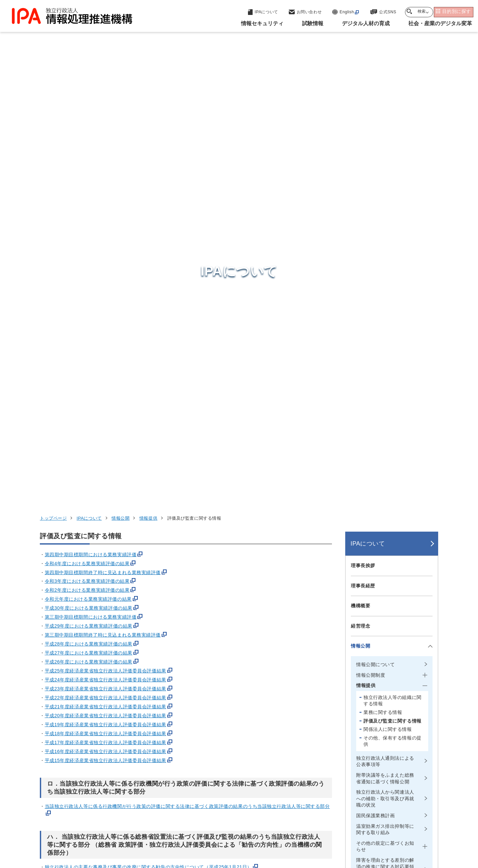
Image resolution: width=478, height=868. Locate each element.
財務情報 (360, 508)
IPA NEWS (363, 568)
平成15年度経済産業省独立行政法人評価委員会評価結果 (106, 340)
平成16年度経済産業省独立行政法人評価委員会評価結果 (106, 331)
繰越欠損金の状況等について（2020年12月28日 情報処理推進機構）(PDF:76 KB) (143, 591)
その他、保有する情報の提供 (393, 321)
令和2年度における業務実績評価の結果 (87, 170)
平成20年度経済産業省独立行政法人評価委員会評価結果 (106, 296)
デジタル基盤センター (240, 761)
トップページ (53, 98)
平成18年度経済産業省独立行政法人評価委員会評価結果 (106, 313)
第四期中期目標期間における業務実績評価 (91, 134)
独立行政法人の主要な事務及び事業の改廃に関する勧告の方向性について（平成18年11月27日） (150, 456)
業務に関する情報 (383, 292)
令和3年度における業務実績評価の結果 (87, 161)
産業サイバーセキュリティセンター (257, 729)
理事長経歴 (363, 165)
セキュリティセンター (240, 716)
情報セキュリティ (353, 717)
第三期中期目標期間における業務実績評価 (91, 197)
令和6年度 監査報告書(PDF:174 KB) (84, 495)
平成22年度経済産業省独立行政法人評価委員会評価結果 (106, 278)
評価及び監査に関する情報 (393, 301)
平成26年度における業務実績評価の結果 (89, 242)
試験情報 (341, 733)
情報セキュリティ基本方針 (382, 548)
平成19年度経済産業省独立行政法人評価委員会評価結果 (106, 304)
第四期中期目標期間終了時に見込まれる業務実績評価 (103, 152)
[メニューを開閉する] (429, 226)
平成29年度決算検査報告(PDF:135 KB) (87, 572)
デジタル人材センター (240, 773)
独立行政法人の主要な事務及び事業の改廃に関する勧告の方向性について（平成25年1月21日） (148, 447)
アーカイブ (243, 837)
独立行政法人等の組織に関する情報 (393, 281)
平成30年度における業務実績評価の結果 (89, 188)
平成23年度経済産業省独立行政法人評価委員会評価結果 (106, 269)
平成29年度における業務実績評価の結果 (89, 206)
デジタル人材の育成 (356, 749)
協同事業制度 (373, 826)
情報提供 (148, 98)
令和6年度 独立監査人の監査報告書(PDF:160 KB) (99, 534)
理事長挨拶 (363, 145)
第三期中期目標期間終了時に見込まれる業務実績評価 (103, 215)
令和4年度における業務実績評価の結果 (87, 143)
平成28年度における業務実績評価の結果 (89, 224)
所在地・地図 (365, 528)
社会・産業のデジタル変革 (365, 766)
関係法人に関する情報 (388, 309)
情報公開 (120, 98)
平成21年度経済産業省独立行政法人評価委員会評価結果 (106, 287)
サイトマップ (416, 826)
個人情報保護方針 (145, 826)
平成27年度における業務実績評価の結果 (89, 233)
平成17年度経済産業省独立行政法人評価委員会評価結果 (106, 322)
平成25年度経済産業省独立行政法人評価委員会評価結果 (106, 251)
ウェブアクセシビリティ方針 (209, 826)
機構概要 (360, 186)
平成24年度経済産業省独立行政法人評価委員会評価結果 (106, 260)
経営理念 (360, 206)
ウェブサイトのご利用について (78, 826)
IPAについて (89, 98)
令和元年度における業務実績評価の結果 (88, 179)
